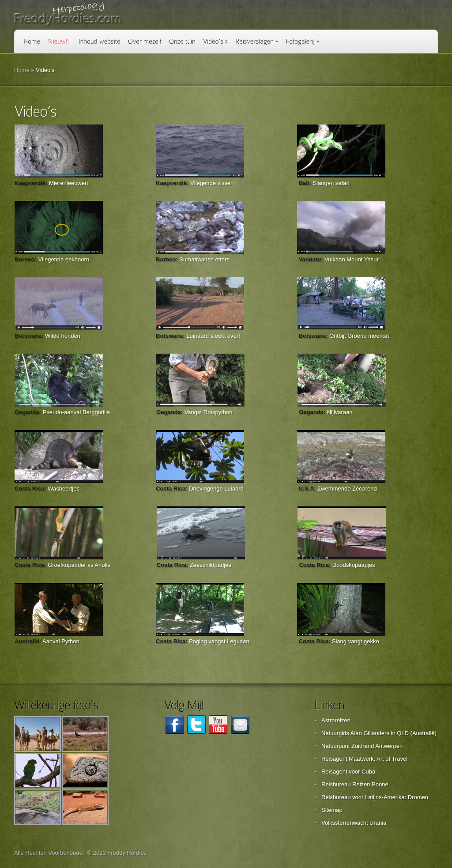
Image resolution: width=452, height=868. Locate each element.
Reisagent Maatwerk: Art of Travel (364, 759)
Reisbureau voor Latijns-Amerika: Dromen (375, 797)
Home (22, 70)
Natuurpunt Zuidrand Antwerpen (362, 746)
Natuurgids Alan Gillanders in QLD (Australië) (379, 733)
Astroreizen (336, 720)
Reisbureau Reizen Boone (355, 784)
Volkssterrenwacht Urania (354, 823)
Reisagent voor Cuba (348, 772)
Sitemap (332, 810)
